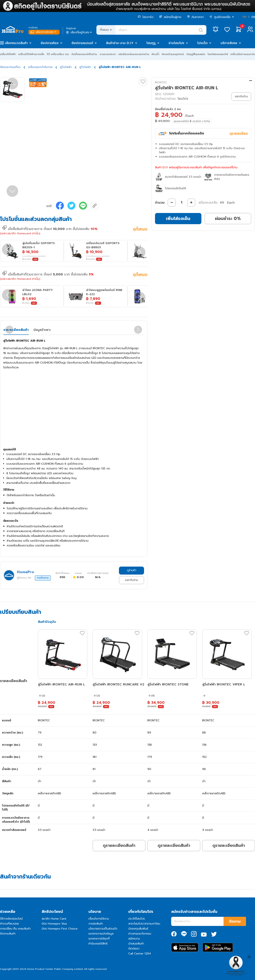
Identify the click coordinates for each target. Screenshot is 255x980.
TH (244, 17)
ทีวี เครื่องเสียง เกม (58, 54)
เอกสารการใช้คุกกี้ (99, 939)
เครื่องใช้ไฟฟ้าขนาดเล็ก (31, 54)
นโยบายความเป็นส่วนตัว (103, 929)
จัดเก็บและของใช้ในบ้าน (84, 54)
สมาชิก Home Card (54, 919)
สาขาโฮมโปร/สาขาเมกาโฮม (144, 924)
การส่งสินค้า (96, 924)
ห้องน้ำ (155, 54)
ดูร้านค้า (132, 570)
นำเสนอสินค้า (136, 944)
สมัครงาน (134, 939)
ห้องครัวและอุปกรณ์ (173, 54)
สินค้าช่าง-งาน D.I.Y (120, 43)
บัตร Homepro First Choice (60, 929)
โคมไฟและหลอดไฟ (218, 54)
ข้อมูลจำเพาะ (42, 330)
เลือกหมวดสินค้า (16, 43)
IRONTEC (161, 82)
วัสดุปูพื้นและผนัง (196, 54)
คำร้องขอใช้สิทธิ (98, 944)
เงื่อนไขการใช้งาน (99, 919)
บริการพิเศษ (229, 43)
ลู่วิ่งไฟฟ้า (66, 67)
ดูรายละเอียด (239, 133)
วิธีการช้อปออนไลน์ (11, 919)
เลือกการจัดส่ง (44, 32)
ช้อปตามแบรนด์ (82, 43)
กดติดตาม (43, 578)
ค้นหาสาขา (195, 17)
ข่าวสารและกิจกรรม (140, 934)
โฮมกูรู (151, 43)
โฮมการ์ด (146, 17)
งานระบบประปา (108, 54)
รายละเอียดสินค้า (16, 330)
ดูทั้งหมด (140, 229)
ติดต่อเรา (134, 949)
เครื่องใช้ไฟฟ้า (8, 54)
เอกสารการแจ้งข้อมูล (101, 934)
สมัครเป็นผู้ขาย (170, 17)
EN (253, 17)
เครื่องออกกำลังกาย (40, 67)
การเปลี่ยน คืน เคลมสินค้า (15, 929)
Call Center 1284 (140, 954)
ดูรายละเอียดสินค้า (119, 845)
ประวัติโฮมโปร (137, 919)
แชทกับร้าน (132, 580)
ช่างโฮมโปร (176, 43)
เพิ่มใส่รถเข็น (178, 218)
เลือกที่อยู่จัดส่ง (79, 33)
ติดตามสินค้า (8, 934)
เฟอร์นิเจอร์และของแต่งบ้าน (134, 54)
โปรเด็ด (202, 43)
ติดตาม (235, 921)
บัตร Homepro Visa (54, 924)
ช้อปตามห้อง (50, 43)
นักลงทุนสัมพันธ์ (138, 929)
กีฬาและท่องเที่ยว (10, 67)
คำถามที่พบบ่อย (9, 924)
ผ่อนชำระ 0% (228, 218)
